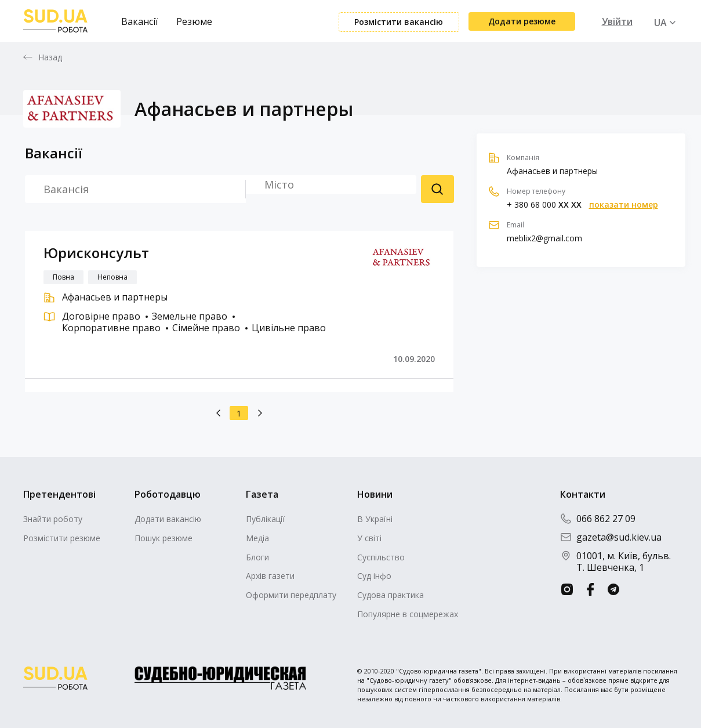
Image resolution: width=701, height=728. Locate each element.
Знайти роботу (53, 519)
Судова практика (391, 595)
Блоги (257, 557)
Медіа (257, 538)
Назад (50, 57)
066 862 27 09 (598, 519)
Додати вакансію (168, 519)
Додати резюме (522, 21)
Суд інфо (374, 576)
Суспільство (381, 557)
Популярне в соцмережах (408, 614)
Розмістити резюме (62, 538)
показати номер (624, 205)
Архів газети (270, 576)
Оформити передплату (291, 595)
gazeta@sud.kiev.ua (611, 537)
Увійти (617, 21)
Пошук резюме (437, 189)
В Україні (375, 519)
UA (660, 23)
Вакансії (139, 21)
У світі (369, 538)
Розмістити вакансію (399, 22)
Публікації (265, 519)
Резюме (194, 21)
